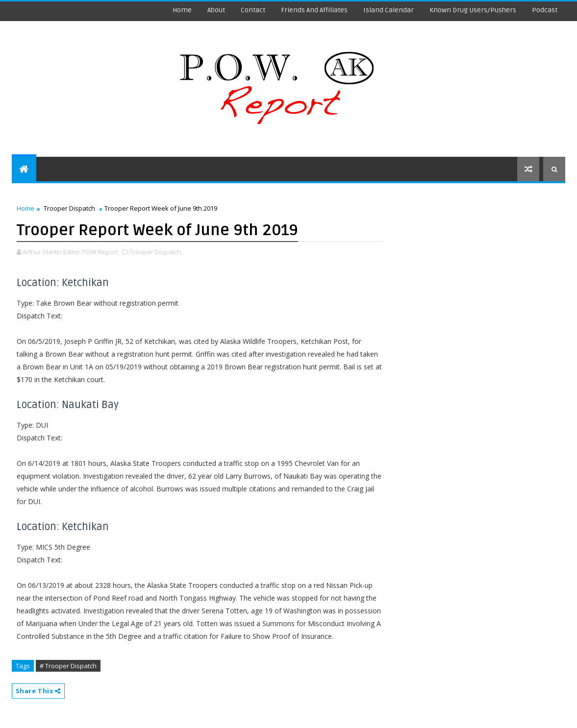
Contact (253, 10)
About (216, 10)
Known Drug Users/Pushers (473, 10)
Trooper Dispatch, (156, 252)
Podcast (545, 10)
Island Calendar (389, 10)
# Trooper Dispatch (68, 666)
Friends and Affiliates (314, 10)
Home (182, 10)
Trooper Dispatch (69, 208)
